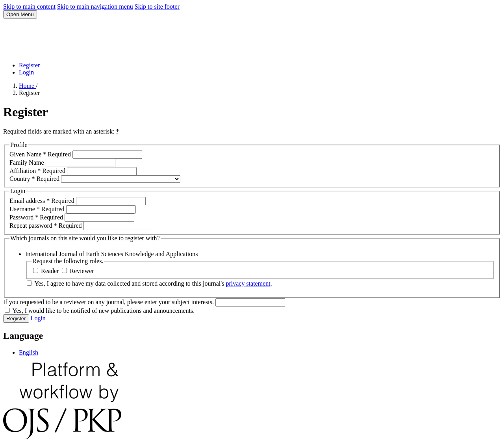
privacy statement (248, 283)
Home (27, 86)
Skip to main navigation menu (95, 7)
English (29, 352)
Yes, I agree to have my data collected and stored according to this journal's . (149, 283)
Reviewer (78, 271)
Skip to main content (29, 7)
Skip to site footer (157, 7)
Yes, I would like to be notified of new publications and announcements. (100, 311)
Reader (47, 271)
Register (29, 65)
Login (26, 72)
